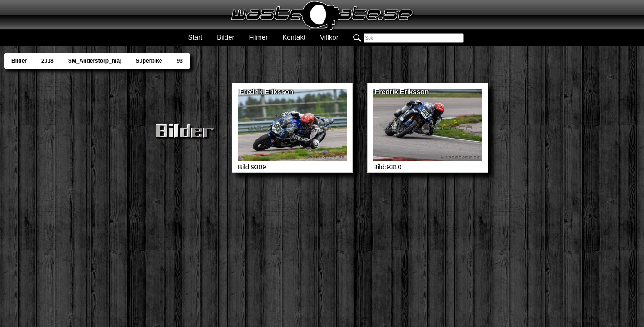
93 (179, 61)
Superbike (149, 61)
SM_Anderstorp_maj (95, 61)
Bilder (225, 37)
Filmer (259, 37)
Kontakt (294, 37)
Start (195, 37)
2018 (47, 61)
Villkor (329, 37)
